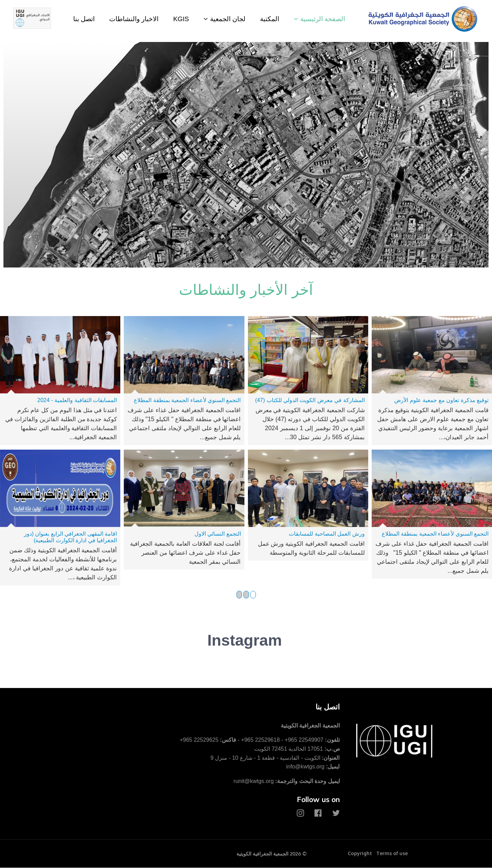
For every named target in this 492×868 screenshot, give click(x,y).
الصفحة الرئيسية (323, 19)
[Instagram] (300, 814)
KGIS (181, 19)
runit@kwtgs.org (254, 781)
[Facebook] (318, 814)
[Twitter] (336, 814)
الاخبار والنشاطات (134, 19)
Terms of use (392, 854)
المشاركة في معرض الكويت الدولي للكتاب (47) (310, 400)
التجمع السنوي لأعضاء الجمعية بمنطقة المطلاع (187, 400)
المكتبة (270, 19)
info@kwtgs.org (305, 767)
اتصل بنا (84, 19)
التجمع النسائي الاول (218, 534)
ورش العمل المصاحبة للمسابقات (327, 534)
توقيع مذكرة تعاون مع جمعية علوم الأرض (441, 400)
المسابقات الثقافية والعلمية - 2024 (77, 400)
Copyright (360, 854)
